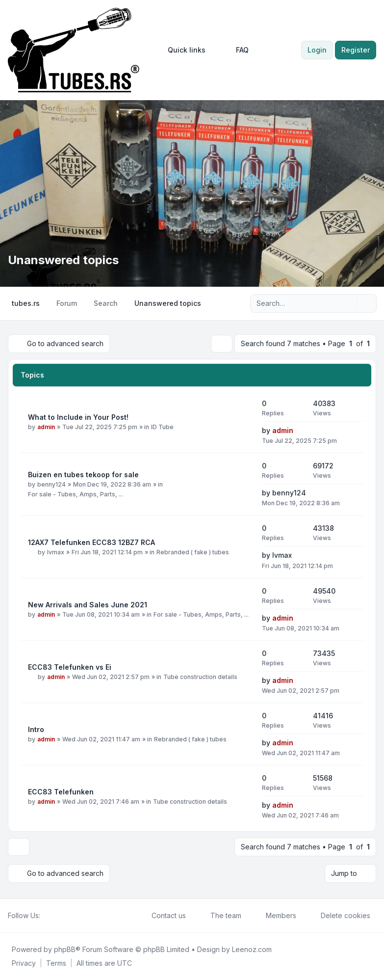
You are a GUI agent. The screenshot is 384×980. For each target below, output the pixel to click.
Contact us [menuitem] (162, 916)
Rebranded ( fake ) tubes (193, 552)
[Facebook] (46, 916)
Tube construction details (200, 677)
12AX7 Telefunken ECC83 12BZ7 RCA (91, 542)
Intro (36, 729)
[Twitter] (54, 916)
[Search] (349, 303)
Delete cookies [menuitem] (339, 916)
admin (46, 427)
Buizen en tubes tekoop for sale (83, 475)
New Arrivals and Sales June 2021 (88, 605)
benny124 (51, 484)
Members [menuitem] (275, 916)
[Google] (70, 916)
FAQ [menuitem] (236, 50)
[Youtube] (62, 916)
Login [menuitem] (317, 50)
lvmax (56, 552)
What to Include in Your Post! (78, 417)
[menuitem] (182, 50)
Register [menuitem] (356, 50)
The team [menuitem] (219, 916)
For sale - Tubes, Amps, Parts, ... (76, 494)
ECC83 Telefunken (61, 792)
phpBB (65, 949)
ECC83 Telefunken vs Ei (70, 667)
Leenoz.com (252, 949)
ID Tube (162, 427)
